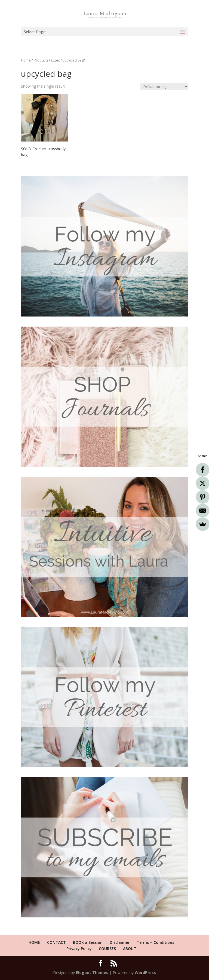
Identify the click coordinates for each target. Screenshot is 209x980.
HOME (34, 942)
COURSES (107, 949)
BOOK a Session (88, 942)
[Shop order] (164, 87)
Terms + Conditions (155, 942)
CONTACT (56, 942)
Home (26, 60)
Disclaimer (120, 942)
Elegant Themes (92, 973)
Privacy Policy (79, 949)
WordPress (145, 973)
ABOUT (130, 949)
